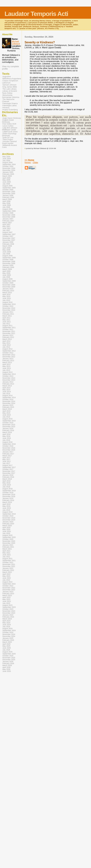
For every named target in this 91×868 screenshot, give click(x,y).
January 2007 (8, 219)
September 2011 (9, 328)
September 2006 (9, 211)
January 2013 (8, 359)
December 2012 (9, 357)
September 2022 (9, 584)
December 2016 (9, 450)
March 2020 (7, 526)
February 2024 (8, 617)
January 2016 (8, 429)
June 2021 (7, 555)
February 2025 (8, 640)
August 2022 (7, 582)
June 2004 (7, 159)
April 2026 (6, 667)
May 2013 (6, 366)
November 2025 (9, 658)
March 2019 (7, 502)
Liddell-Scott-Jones (10, 132)
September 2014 (9, 397)
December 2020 (9, 543)
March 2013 (7, 363)
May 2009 (6, 273)
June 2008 (7, 252)
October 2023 (8, 609)
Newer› (28, 163)
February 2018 (8, 477)
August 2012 (7, 349)
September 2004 (9, 164)
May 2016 (6, 436)
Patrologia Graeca (10, 103)
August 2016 (7, 442)
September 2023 (9, 607)
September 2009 (9, 281)
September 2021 (9, 561)
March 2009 (7, 269)
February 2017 (8, 454)
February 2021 (8, 547)
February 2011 (8, 314)
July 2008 (6, 254)
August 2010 (7, 302)
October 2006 (8, 213)
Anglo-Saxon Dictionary (12, 118)
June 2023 (7, 601)
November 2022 (9, 588)
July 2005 (6, 184)
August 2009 (7, 279)
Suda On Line (8, 138)
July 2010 (6, 300)
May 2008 (6, 250)
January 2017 (8, 452)
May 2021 (6, 553)
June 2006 (7, 205)
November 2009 (9, 285)
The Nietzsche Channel (8, 100)
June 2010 (7, 298)
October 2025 (8, 656)
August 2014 (7, 396)
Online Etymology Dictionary (9, 135)
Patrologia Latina (9, 106)
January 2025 (8, 638)
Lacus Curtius (8, 126)
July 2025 (6, 650)
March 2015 (7, 409)
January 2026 (8, 662)
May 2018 (6, 483)
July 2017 (6, 464)
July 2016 (6, 440)
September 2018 (9, 491)
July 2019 (6, 510)
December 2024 (9, 636)
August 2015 (7, 419)
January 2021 (8, 545)
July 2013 (6, 370)
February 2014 (8, 384)
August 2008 (7, 256)
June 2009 (7, 275)
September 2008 (9, 258)
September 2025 (9, 654)
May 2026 (6, 669)
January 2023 (8, 592)
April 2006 (6, 201)
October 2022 (8, 586)
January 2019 (8, 498)
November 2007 (9, 238)
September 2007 (9, 234)
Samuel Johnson (9, 85)
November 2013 (9, 378)
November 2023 (9, 611)
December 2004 (9, 170)
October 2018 (8, 493)
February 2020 (8, 524)
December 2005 (9, 194)
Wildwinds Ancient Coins (9, 146)
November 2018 (9, 495)
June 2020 (7, 531)
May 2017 (6, 460)
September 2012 (9, 351)
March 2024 (7, 619)
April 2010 (6, 295)
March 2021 (7, 549)
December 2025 (9, 660)
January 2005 (8, 172)
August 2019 (7, 512)
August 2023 (7, 605)
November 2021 (9, 564)
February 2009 (8, 267)
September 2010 (9, 304)
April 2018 (6, 481)
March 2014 (7, 386)
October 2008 (8, 260)
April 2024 (6, 621)
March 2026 (7, 665)
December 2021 (9, 566)
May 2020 (6, 530)
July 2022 (6, 580)
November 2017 (9, 471)
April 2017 (6, 458)
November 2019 (9, 518)
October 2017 (8, 469)
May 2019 (6, 506)
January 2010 (8, 289)
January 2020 (8, 522)
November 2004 (9, 168)
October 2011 (8, 330)
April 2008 (6, 248)
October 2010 (8, 306)
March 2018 (7, 479)
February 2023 (8, 594)
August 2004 (7, 163)
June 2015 (7, 415)
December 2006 (9, 217)
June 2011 (7, 322)
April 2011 (6, 318)
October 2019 (8, 516)
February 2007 (8, 221)
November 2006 (9, 215)
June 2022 (7, 578)
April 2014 (6, 388)
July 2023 (6, 603)
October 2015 (8, 423)
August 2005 (7, 186)
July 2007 (6, 230)
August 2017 (7, 465)
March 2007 (7, 223)
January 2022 (8, 568)
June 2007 (7, 229)
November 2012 (9, 355)
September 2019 (9, 514)
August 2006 (7, 209)
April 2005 (6, 178)
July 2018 (6, 487)
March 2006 (7, 199)
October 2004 (8, 166)
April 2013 (6, 364)
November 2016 (9, 448)
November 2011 (9, 331)
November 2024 (9, 634)
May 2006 (6, 203)
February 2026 (8, 664)
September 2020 (9, 537)
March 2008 (7, 246)
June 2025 (7, 648)
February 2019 (8, 500)
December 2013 (9, 380)
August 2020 (7, 535)
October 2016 (8, 446)
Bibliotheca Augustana (12, 79)
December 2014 (9, 403)
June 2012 (7, 345)
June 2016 (7, 438)
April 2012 (6, 341)
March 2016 (7, 432)
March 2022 (7, 572)
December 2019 (9, 520)
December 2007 (9, 240)
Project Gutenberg (10, 110)
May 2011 (6, 320)
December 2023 (9, 613)
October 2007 (8, 236)
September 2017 (9, 467)
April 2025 (6, 644)
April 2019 (6, 504)
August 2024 (7, 629)
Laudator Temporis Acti (36, 14)
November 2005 (9, 192)
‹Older (35, 163)
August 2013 (7, 372)
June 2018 (7, 485)
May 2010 (6, 297)
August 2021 (7, 559)
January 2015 (8, 405)
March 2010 (7, 293)
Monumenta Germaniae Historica (11, 96)
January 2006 (8, 196)
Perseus (6, 108)
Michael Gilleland (16, 43)
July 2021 (6, 557)
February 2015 (8, 407)
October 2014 (8, 399)
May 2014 (6, 390)
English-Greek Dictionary (8, 121)
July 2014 (6, 394)
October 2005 (8, 190)
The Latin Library (9, 89)
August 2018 (7, 489)
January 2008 (8, 242)
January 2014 (8, 382)
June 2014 (7, 392)
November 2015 (9, 425)
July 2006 (6, 207)
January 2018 (8, 475)
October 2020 (8, 539)
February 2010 (8, 291)
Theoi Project (8, 139)
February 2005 (8, 174)
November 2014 (9, 401)
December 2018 (9, 497)
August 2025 (7, 652)
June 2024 (7, 625)
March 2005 (7, 176)
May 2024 (6, 623)
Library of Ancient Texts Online (10, 92)
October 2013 (8, 376)
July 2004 (6, 161)
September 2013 (9, 374)
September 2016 (9, 444)
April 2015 (6, 411)
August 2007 (7, 232)
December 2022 (9, 590)
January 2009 (8, 265)
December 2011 (9, 333)
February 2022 (8, 570)
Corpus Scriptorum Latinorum (10, 82)
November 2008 (9, 262)
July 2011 (6, 324)
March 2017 (7, 456)
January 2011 (8, 312)
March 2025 (7, 642)
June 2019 (7, 508)
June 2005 (7, 182)
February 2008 (8, 244)
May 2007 (6, 227)
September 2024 (9, 631)
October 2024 (8, 632)
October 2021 (8, 563)
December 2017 (9, 473)
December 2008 (9, 264)
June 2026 (7, 671)
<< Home (29, 160)
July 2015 (6, 417)
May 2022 (6, 576)
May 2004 (6, 157)
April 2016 (6, 434)
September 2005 (9, 188)
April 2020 (6, 528)
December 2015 (9, 427)
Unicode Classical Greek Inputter (9, 142)
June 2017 (7, 462)
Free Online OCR (9, 124)
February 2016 (8, 431)
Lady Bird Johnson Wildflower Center (10, 129)
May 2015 (6, 413)
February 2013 (8, 361)
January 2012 (8, 335)
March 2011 (7, 316)
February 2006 (8, 197)
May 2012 (6, 343)
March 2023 (7, 596)
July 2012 (6, 347)
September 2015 (9, 421)
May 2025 (6, 646)
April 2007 (6, 225)
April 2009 (6, 271)
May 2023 (6, 599)
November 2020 (9, 541)
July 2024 (6, 627)
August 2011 (7, 326)
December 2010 (9, 310)
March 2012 (7, 339)
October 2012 (8, 353)
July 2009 (6, 277)
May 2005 (6, 180)
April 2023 (6, 598)
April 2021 (6, 551)
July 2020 (6, 533)
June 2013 (7, 368)
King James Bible (10, 87)
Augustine (7, 77)
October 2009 (8, 283)
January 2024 (8, 615)
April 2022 (6, 574)
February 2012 (8, 337)
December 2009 (9, 287)
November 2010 (9, 308)
